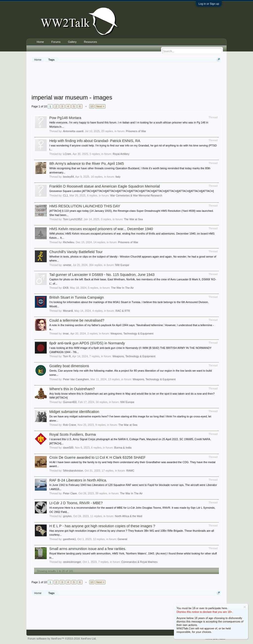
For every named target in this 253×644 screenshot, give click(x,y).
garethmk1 (69, 539)
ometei (67, 265)
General (122, 539)
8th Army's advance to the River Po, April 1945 (86, 164)
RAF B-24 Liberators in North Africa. (78, 480)
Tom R (67, 356)
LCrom (67, 154)
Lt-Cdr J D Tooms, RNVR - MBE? (76, 503)
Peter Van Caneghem (76, 379)
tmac (66, 334)
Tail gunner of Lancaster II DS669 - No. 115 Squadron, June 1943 (102, 275)
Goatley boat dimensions (69, 366)
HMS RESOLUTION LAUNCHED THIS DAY (85, 206)
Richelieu (69, 242)
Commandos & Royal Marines (139, 562)
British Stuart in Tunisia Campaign (76, 297)
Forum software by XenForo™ (62, 639)
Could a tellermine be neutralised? (77, 320)
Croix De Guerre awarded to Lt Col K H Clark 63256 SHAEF (97, 457)
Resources (91, 42)
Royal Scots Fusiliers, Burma (72, 434)
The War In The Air (122, 288)
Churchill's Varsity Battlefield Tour (76, 252)
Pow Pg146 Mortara (65, 118)
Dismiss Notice (245, 607)
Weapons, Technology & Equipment (132, 334)
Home (40, 42)
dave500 (68, 448)
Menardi (68, 311)
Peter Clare (70, 493)
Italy (118, 177)
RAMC (130, 471)
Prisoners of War (136, 131)
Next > (100, 106)
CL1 (65, 195)
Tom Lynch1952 (73, 219)
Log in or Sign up (209, 4)
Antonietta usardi (73, 131)
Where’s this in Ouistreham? (72, 389)
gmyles (67, 516)
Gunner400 (70, 402)
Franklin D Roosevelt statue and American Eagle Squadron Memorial (104, 186)
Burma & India (123, 448)
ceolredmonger (72, 562)
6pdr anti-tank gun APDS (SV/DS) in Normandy (87, 343)
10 (92, 106)
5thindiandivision (73, 471)
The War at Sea (134, 219)
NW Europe (122, 265)
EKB (66, 288)
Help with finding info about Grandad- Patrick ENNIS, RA (95, 141)
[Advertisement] (126, 79)
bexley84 (68, 177)
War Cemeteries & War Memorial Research (136, 195)
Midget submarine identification (74, 412)
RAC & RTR (123, 311)
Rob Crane (70, 425)
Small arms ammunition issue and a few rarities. (88, 549)
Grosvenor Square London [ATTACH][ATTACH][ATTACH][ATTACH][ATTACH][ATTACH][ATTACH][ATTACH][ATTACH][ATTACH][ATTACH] (131, 191)
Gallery (72, 42)
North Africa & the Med (129, 516)
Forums (56, 42)
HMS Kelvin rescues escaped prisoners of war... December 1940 (101, 229)
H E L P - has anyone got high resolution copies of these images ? (102, 526)
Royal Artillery (121, 154)
